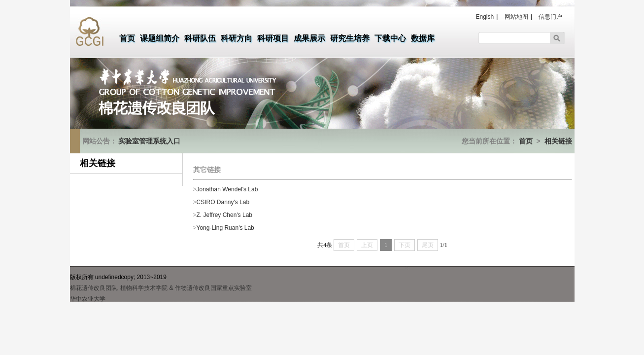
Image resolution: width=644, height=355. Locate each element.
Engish (485, 17)
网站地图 (516, 17)
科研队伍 (200, 38)
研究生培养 (350, 38)
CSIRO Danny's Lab (223, 202)
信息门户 (550, 17)
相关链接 (558, 141)
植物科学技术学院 (144, 288)
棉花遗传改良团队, (94, 288)
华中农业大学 (88, 299)
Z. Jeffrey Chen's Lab (224, 215)
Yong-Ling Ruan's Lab (225, 228)
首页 (127, 38)
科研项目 (273, 38)
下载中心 (390, 38)
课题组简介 (160, 38)
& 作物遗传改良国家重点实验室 (211, 288)
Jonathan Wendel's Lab (227, 189)
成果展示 (309, 38)
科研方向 (237, 38)
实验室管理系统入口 (149, 141)
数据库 (423, 38)
